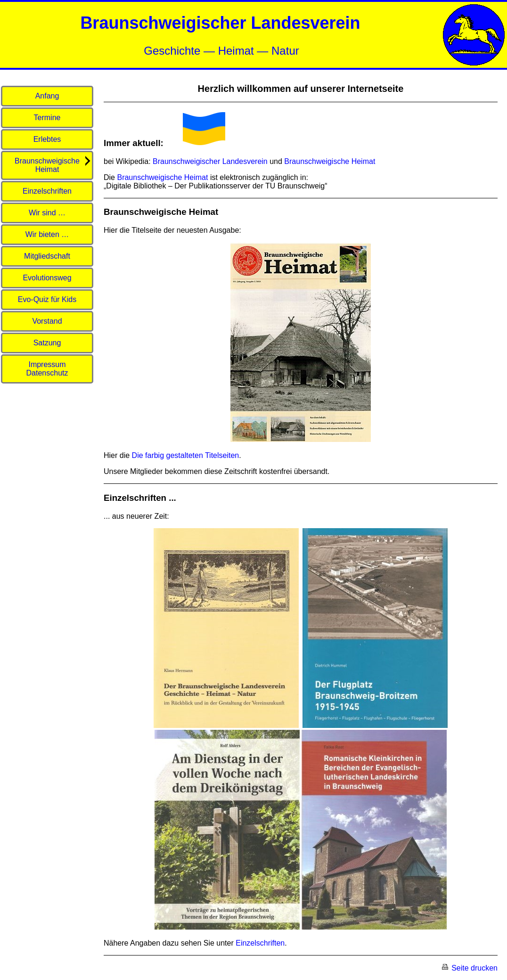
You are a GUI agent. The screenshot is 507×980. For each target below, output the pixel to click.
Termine (47, 118)
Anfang (47, 96)
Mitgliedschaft (47, 256)
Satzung (47, 343)
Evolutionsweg (47, 278)
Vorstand (47, 321)
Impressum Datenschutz (47, 369)
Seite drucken (469, 968)
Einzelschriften (47, 191)
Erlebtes (47, 139)
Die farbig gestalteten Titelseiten (186, 455)
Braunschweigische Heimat (53, 164)
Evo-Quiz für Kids (47, 299)
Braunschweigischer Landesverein (210, 161)
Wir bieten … (47, 234)
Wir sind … (47, 213)
